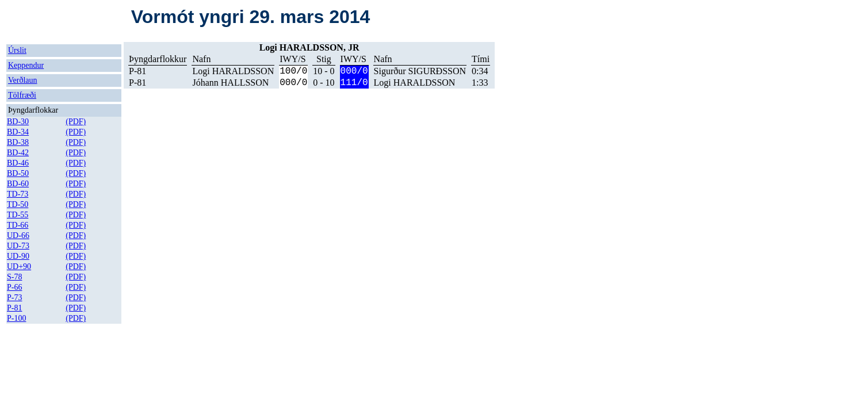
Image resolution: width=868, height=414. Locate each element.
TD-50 (18, 204)
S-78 (14, 277)
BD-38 (18, 142)
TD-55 (18, 215)
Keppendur (26, 65)
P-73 (14, 298)
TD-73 (18, 194)
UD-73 (18, 246)
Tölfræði (22, 95)
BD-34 (18, 132)
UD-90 (18, 256)
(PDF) (76, 122)
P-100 (16, 318)
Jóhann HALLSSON (230, 83)
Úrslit (17, 50)
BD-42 (18, 153)
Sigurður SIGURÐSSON (420, 71)
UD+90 (19, 267)
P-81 (14, 308)
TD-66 (18, 225)
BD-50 (18, 173)
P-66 (14, 287)
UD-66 (18, 235)
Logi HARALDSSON (233, 71)
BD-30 (18, 122)
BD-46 (18, 163)
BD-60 (18, 184)
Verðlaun (23, 80)
